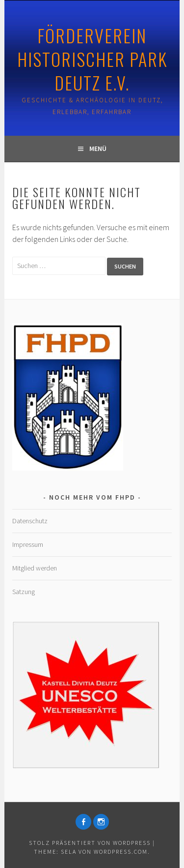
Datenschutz (30, 521)
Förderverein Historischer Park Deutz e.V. (92, 59)
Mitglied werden (35, 568)
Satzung (24, 592)
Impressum (28, 544)
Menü (98, 149)
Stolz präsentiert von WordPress (90, 843)
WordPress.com (121, 852)
